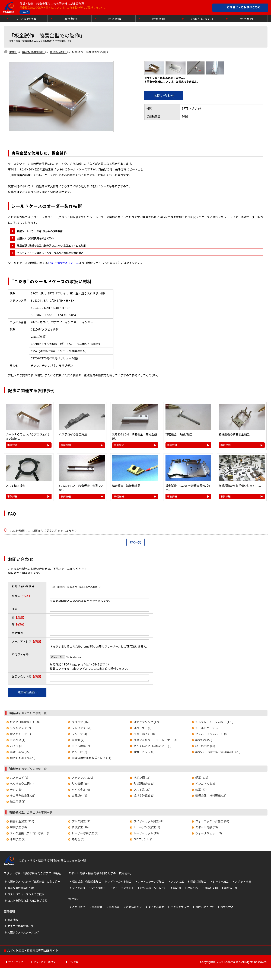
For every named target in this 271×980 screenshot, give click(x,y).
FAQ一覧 (136, 542)
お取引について (203, 19)
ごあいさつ (79, 908)
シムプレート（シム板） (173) (214, 723)
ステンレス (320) (82, 779)
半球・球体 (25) (20, 753)
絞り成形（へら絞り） (154, 889)
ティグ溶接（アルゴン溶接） (89, 889)
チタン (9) (16, 791)
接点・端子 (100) (144, 735)
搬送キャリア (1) (20, 735)
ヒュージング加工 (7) (147, 828)
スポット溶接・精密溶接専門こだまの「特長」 (33, 874)
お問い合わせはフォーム (63, 263)
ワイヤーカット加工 (119, 883)
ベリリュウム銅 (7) (22, 785)
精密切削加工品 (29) (23, 759)
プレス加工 (177, 883)
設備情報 (159, 19)
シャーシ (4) (79, 735)
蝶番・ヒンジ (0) (144, 753)
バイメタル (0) (81, 791)
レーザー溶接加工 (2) (85, 834)
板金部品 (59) (204, 741)
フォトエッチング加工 (151, 883)
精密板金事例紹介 (33, 52)
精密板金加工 (58, 52)
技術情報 (115, 19)
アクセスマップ (180, 908)
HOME (25, 12)
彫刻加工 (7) (18, 840)
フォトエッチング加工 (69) (212, 822)
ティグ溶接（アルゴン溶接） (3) (30, 834)
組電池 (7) (78, 741)
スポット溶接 (243, 883)
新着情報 (13, 921)
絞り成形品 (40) (205, 747)
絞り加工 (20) (80, 828)
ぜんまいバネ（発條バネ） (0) (152, 747)
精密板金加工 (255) (22, 822)
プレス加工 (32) (82, 822)
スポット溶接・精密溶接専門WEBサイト (33, 951)
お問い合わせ (134, 908)
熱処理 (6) (78, 840)
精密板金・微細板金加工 (87, 883)
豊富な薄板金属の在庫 (21, 889)
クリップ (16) (80, 723)
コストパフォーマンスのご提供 (26, 895)
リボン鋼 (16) (142, 779)
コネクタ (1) (18, 741)
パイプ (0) (16, 747)
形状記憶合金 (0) (144, 785)
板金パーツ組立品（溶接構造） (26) (218, 753)
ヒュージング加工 (123, 889)
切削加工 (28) (18, 828)
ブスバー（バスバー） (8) (211, 735)
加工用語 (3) (18, 802)
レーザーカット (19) (146, 834)
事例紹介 (71, 19)
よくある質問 (156, 908)
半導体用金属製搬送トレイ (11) (91, 759)
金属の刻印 (211, 889)
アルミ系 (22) (142, 791)
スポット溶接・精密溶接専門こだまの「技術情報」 (101, 874)
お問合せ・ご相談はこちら (244, 7)
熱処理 (177, 889)
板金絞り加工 (232, 889)
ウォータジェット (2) (208, 834)
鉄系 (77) (201, 791)
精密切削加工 (198, 883)
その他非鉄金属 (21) (23, 797)
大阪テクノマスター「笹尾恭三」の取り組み (34, 883)
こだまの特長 (27, 19)
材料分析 (193, 889)
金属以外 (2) (79, 797)
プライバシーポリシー (46, 963)
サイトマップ (16, 963)
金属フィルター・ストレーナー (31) (156, 741)
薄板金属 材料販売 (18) (211, 797)
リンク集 (73, 963)
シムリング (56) (82, 729)
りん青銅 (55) (80, 785)
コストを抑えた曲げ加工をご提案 (27, 902)
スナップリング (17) (146, 723)
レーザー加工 (221, 883)
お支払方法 (227, 908)
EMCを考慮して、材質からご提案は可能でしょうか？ (44, 531)
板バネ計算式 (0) (144, 797)
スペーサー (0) (142, 729)
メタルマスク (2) (20, 729)
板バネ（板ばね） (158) (25, 723)
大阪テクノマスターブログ (23, 933)
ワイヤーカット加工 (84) (149, 822)
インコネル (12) (205, 785)
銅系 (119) (202, 779)
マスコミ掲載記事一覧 (21, 927)
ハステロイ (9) (19, 779)
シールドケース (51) (208, 729)
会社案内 (247, 19)
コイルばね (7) (81, 747)
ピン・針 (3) (79, 753)
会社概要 (97, 908)
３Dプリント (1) (144, 840)
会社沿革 (114, 908)
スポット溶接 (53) (206, 828)
